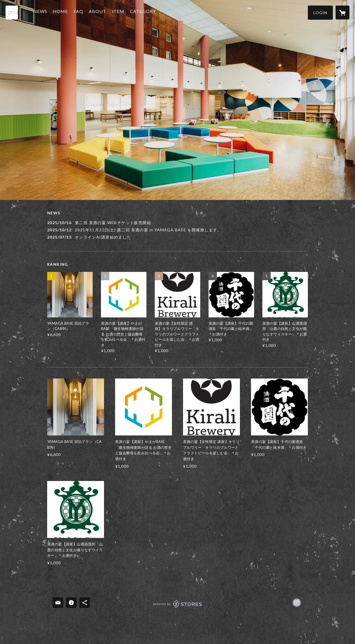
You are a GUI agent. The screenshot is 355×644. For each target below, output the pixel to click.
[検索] (12, 12)
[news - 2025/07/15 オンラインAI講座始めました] (177, 237)
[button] (320, 13)
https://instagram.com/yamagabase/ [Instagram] (297, 603)
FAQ (81, 12)
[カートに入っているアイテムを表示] (343, 12)
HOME (63, 12)
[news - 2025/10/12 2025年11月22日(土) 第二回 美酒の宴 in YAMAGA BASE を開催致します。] (177, 230)
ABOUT (100, 12)
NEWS (43, 12)
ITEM (121, 12)
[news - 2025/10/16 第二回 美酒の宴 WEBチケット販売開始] (177, 223)
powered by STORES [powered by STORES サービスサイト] (178, 607)
